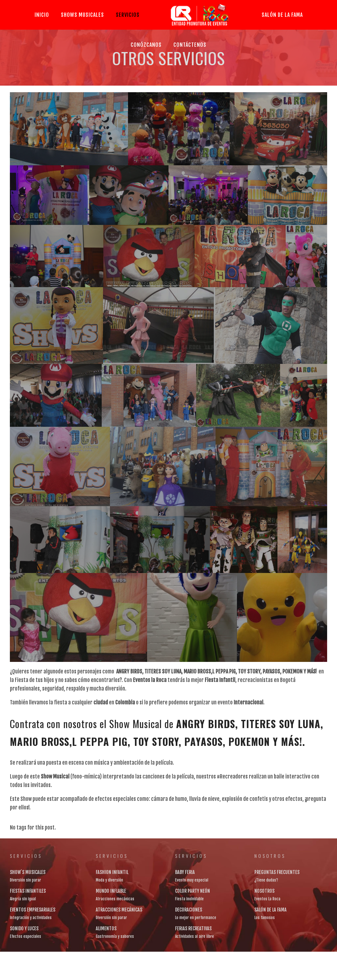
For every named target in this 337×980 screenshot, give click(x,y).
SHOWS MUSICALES (82, 15)
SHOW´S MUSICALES (28, 872)
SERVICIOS (128, 15)
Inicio (42, 15)
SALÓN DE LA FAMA (282, 15)
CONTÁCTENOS (190, 45)
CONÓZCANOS (146, 45)
